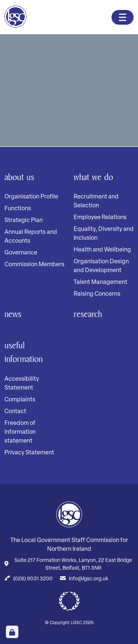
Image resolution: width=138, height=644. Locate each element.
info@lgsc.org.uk (89, 579)
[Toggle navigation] (123, 17)
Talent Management (100, 282)
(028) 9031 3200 (33, 579)
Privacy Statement (29, 453)
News (13, 314)
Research (88, 314)
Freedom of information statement (20, 432)
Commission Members (34, 265)
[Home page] (15, 17)
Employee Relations (100, 218)
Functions (18, 209)
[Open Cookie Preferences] (12, 632)
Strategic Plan (24, 221)
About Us (19, 177)
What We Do (93, 177)
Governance (21, 253)
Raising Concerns (97, 294)
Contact (15, 412)
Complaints (20, 400)
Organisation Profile (31, 197)
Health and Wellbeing (102, 250)
